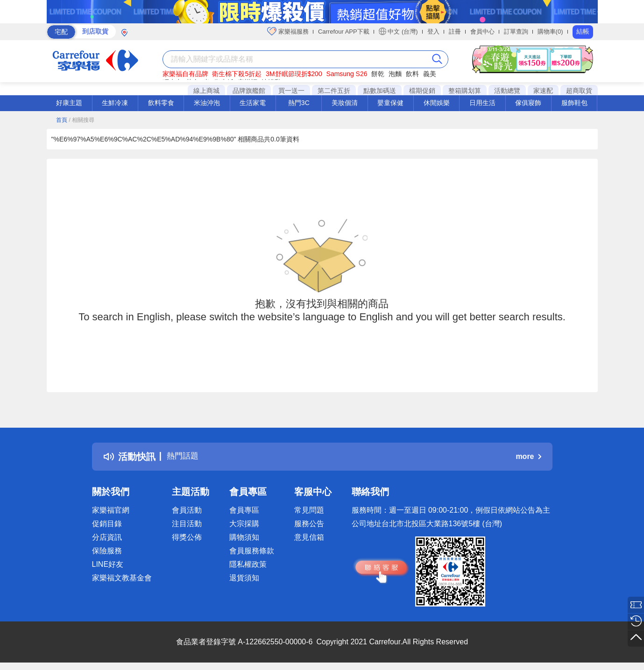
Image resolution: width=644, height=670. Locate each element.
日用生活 (482, 103)
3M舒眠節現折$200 (294, 74)
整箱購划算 (465, 91)
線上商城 (206, 91)
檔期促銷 (422, 91)
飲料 (412, 74)
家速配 (543, 91)
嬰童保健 (390, 103)
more (528, 456)
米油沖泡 (207, 103)
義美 (430, 74)
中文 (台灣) (398, 31)
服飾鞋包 (574, 103)
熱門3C (299, 103)
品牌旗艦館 (249, 91)
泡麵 (395, 74)
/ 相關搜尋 (81, 120)
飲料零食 (161, 103)
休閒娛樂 (437, 103)
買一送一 (291, 91)
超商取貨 (579, 91)
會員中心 (482, 32)
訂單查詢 (516, 32)
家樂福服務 (288, 31)
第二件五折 (334, 91)
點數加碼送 (380, 91)
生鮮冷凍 (115, 103)
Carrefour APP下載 (344, 32)
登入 (433, 32)
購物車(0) (550, 32)
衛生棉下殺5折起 (237, 74)
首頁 (62, 120)
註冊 (455, 32)
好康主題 (69, 103)
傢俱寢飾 (528, 103)
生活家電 (253, 103)
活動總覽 (507, 91)
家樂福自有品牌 (185, 74)
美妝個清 (345, 103)
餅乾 (378, 74)
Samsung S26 (347, 74)
